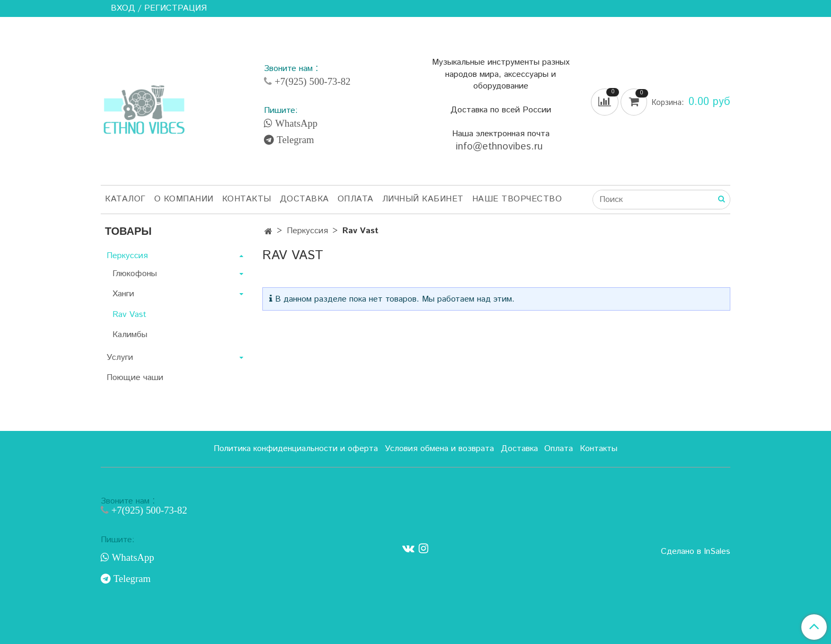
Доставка (304, 199)
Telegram (294, 140)
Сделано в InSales (696, 552)
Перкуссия (307, 231)
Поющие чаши (135, 378)
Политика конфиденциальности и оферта (296, 449)
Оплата (356, 199)
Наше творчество (517, 199)
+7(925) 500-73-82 (311, 81)
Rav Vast (129, 315)
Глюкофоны (135, 274)
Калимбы (130, 335)
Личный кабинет (423, 199)
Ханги (123, 294)
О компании (184, 199)
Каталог (125, 199)
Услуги (120, 358)
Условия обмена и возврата (439, 449)
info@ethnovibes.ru (501, 147)
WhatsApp (295, 123)
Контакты (247, 199)
